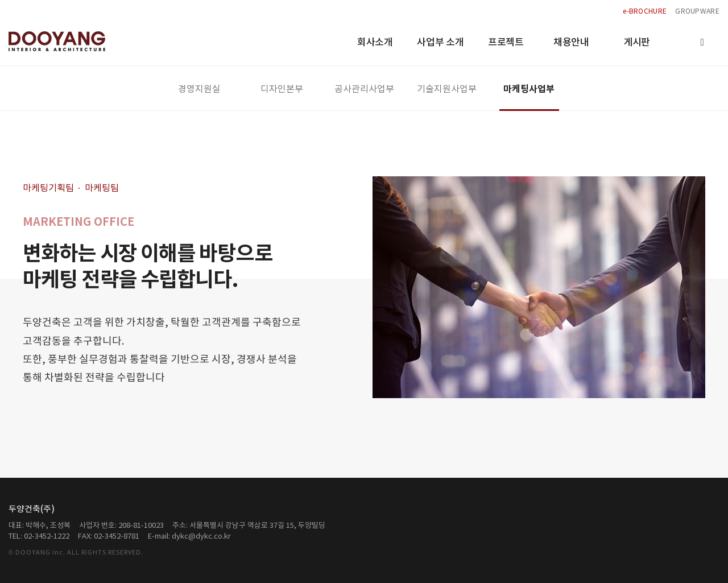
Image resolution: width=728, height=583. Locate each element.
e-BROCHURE (645, 12)
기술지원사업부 (447, 89)
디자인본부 (282, 89)
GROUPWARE (697, 12)
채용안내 (571, 43)
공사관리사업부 (364, 89)
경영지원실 (199, 89)
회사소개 (375, 43)
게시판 (637, 43)
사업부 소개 (440, 43)
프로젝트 (506, 43)
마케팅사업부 (529, 89)
